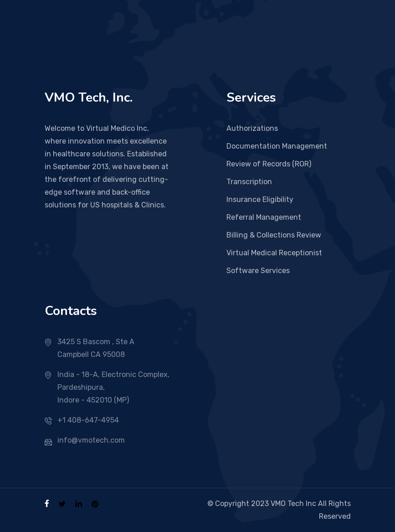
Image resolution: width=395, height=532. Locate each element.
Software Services (258, 271)
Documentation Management (277, 146)
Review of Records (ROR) (269, 164)
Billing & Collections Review (274, 235)
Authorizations (252, 128)
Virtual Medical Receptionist (274, 253)
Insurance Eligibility (260, 199)
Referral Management (264, 217)
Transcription (249, 182)
